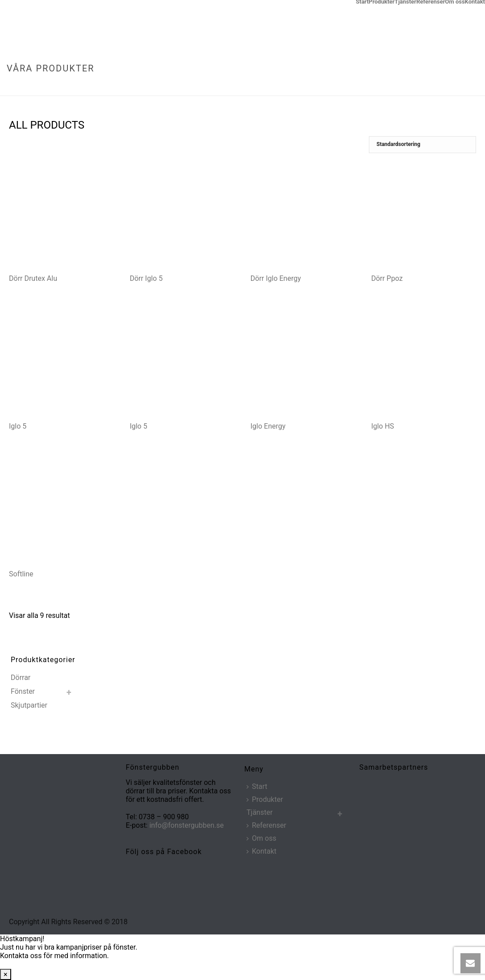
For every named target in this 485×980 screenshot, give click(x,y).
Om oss (455, 2)
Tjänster (406, 2)
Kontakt (475, 2)
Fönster (23, 691)
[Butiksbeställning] (422, 145)
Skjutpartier (29, 705)
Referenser (431, 2)
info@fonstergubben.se (186, 825)
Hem (430, 87)
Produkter (382, 2)
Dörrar (21, 678)
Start (362, 2)
